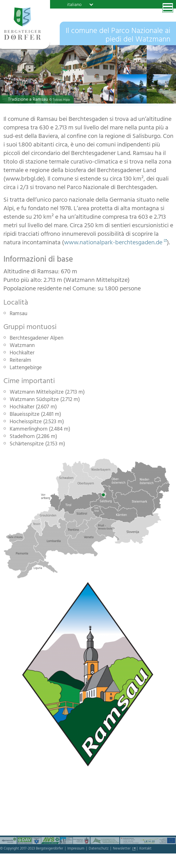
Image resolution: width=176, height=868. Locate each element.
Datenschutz (99, 849)
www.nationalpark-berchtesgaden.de (113, 243)
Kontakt (145, 849)
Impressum (76, 849)
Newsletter (122, 849)
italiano (74, 5)
